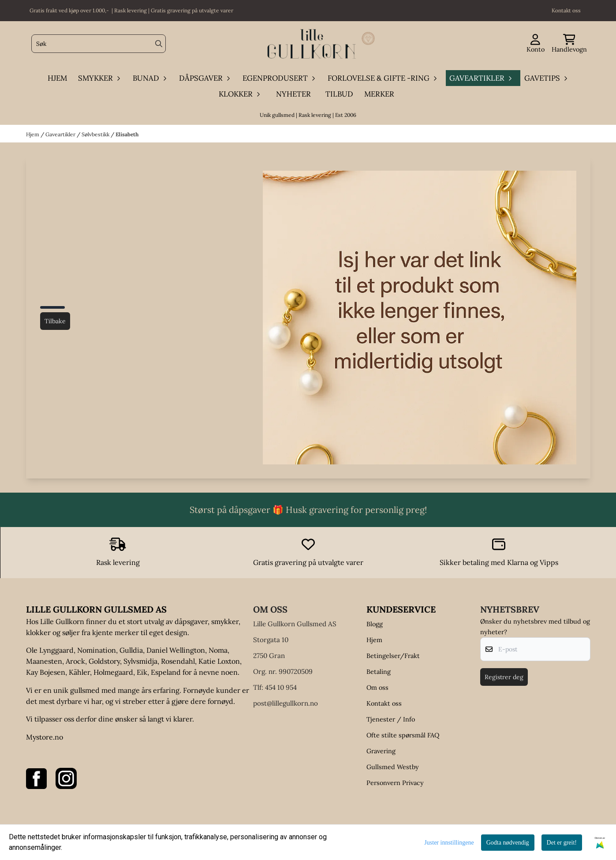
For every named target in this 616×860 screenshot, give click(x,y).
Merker (379, 94)
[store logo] (311, 44)
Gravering (381, 751)
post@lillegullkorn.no (286, 703)
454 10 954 (281, 687)
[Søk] (99, 44)
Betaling (379, 672)
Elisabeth (127, 134)
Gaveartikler (61, 134)
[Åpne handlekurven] (569, 44)
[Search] (159, 44)
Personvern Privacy (395, 783)
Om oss (377, 688)
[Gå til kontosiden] (536, 44)
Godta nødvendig (508, 843)
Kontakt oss (384, 703)
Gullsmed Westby (393, 767)
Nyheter (293, 94)
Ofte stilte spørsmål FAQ (403, 735)
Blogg (375, 624)
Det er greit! (562, 843)
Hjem (33, 134)
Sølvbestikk (96, 134)
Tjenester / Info (391, 719)
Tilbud (339, 94)
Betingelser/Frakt (393, 656)
